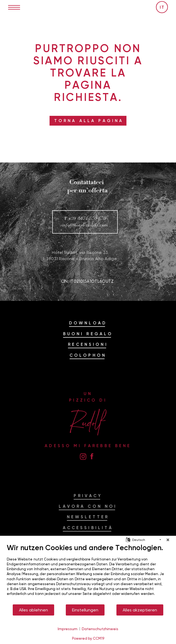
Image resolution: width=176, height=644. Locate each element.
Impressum (68, 629)
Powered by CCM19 (88, 638)
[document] (88, 574)
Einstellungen (85, 610)
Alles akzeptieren (140, 610)
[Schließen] (168, 540)
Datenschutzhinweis (100, 629)
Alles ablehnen (33, 610)
